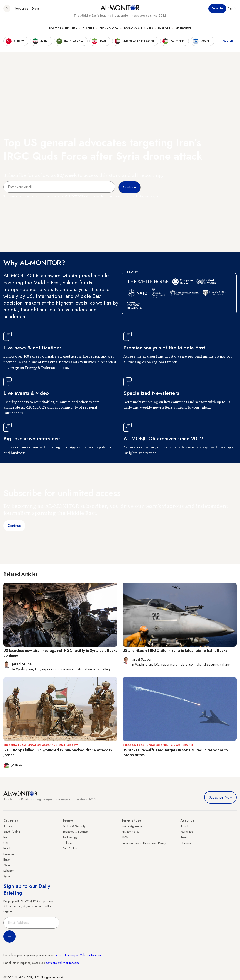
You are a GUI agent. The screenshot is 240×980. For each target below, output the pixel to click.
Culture (88, 29)
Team (184, 837)
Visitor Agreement (133, 826)
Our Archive (70, 848)
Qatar (7, 865)
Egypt (7, 860)
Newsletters (21, 8)
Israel (7, 848)
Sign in (232, 8)
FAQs (125, 837)
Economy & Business (138, 29)
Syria (7, 876)
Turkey (8, 826)
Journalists (187, 832)
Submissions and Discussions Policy (144, 843)
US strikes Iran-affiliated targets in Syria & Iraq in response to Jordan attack (175, 753)
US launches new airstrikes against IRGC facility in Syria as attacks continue (60, 653)
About (184, 826)
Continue (14, 526)
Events (35, 8)
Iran (6, 837)
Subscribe (217, 8)
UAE (6, 843)
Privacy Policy (130, 832)
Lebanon (9, 871)
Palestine (9, 854)
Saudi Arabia (12, 832)
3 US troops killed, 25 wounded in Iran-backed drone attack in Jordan (58, 753)
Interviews (183, 29)
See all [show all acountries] (228, 41)
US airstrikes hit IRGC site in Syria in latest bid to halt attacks (175, 651)
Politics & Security (63, 29)
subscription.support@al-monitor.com (78, 955)
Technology (109, 29)
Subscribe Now (220, 797)
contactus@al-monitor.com (62, 963)
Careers (186, 843)
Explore (164, 29)
